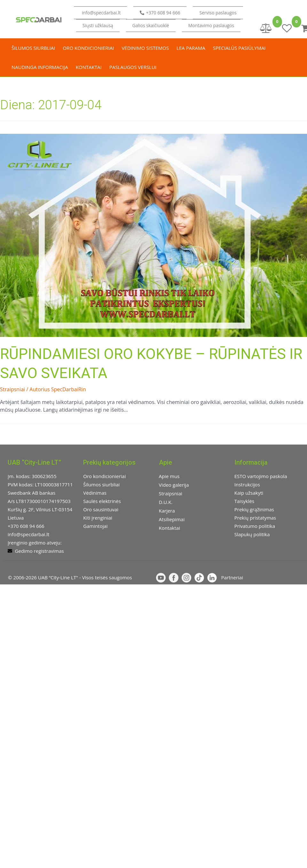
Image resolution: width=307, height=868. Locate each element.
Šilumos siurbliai (33, 48)
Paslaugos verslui (133, 67)
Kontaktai (89, 67)
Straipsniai (12, 389)
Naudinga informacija (40, 67)
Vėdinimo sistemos (145, 48)
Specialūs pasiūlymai (239, 48)
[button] (98, 26)
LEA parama (191, 48)
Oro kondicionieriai (88, 48)
